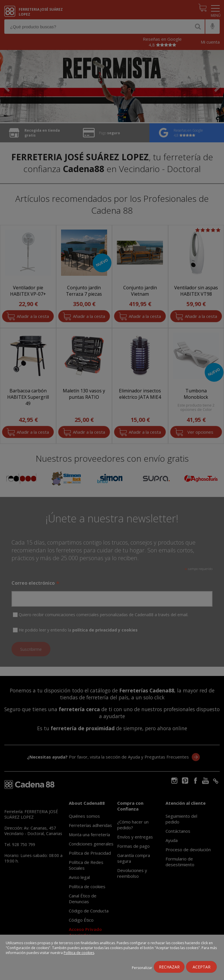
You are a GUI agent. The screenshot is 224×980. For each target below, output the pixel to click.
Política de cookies (79, 953)
